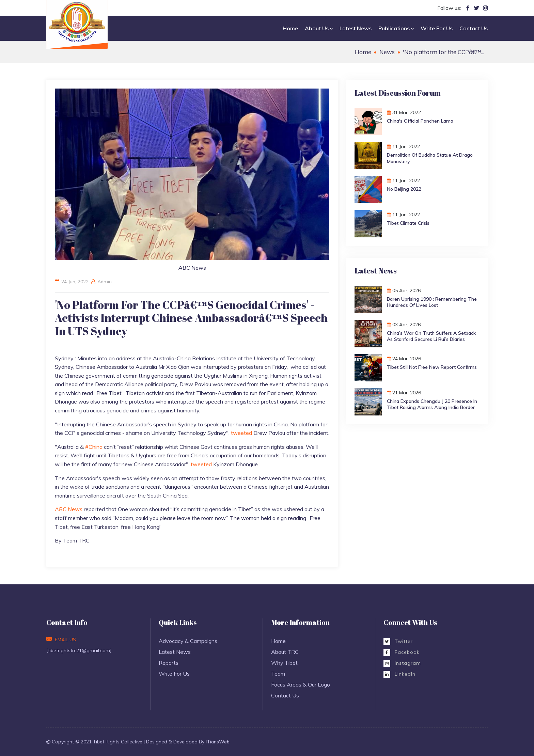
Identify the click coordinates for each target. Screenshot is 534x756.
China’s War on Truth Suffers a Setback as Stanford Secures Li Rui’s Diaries (431, 336)
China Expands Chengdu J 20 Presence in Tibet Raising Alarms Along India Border (432, 404)
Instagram (402, 663)
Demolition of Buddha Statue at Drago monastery (430, 158)
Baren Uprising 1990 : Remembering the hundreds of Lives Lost (432, 302)
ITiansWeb (218, 742)
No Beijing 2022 (404, 189)
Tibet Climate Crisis (408, 223)
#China (94, 447)
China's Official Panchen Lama (420, 121)
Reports (169, 663)
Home (290, 28)
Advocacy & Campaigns (188, 641)
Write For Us (437, 28)
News (387, 52)
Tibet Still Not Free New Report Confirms (432, 367)
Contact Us (474, 28)
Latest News (356, 28)
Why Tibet (284, 663)
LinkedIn (399, 674)
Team (278, 674)
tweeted (241, 433)
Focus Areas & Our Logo (301, 684)
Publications (396, 28)
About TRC (285, 652)
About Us (319, 28)
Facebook (402, 652)
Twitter (398, 641)
